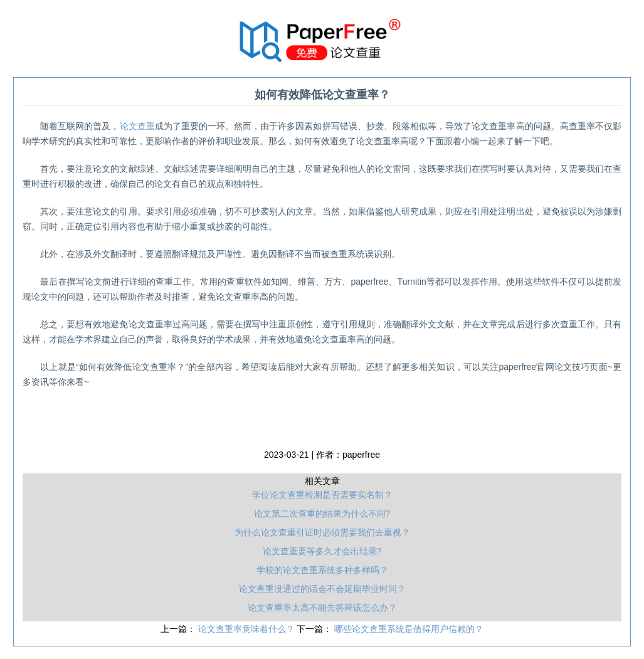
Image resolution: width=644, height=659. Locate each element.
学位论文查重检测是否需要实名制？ (322, 495)
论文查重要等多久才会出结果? (322, 551)
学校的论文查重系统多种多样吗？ (322, 570)
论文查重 (137, 126)
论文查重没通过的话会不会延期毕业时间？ (322, 589)
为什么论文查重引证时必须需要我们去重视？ (322, 532)
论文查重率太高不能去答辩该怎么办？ (322, 608)
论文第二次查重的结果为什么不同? (322, 514)
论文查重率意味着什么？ (248, 629)
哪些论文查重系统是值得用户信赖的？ (409, 629)
